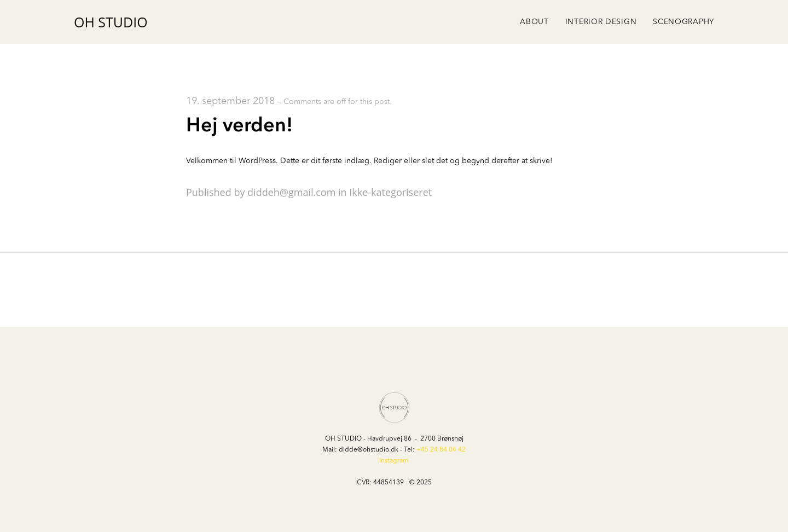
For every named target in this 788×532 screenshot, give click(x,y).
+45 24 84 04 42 (441, 450)
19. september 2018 (230, 101)
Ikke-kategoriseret (390, 192)
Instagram (394, 461)
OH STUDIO (111, 22)
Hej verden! (239, 125)
